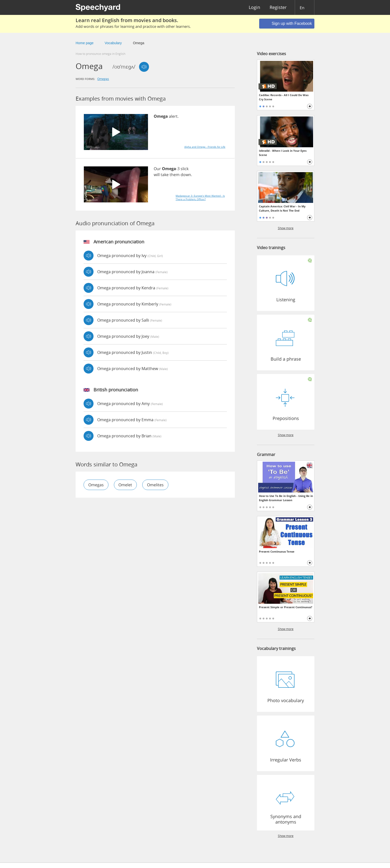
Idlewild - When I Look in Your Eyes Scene (283, 153)
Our (157, 169)
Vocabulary (113, 43)
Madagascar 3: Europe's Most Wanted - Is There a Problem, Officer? (200, 197)
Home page (85, 43)
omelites (156, 485)
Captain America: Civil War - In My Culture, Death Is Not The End (282, 208)
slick (185, 169)
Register (278, 8)
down (186, 175)
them (175, 175)
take (165, 175)
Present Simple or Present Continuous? (286, 607)
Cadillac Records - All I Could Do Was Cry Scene (284, 97)
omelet (125, 485)
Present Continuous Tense (277, 551)
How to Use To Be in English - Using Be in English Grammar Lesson (286, 498)
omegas (103, 79)
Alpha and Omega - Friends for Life (205, 147)
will (157, 175)
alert (173, 116)
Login (254, 8)
